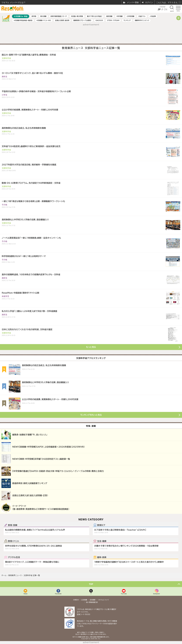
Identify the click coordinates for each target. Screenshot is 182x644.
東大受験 (43, 16)
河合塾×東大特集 (77, 16)
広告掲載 (84, 600)
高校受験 (109, 16)
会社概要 (93, 600)
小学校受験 (130, 16)
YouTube (124, 594)
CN (165, 9)
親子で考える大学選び (95, 16)
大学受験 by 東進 (21, 16)
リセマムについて (103, 600)
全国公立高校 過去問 (62, 20)
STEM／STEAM (113, 20)
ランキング (127, 20)
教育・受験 (13, 525)
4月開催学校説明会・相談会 (23, 20)
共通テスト (142, 16)
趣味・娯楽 (102, 557)
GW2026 (99, 20)
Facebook (58, 594)
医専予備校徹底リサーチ (59, 16)
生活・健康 (102, 541)
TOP (91, 584)
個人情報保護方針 (92, 602)
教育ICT (101, 525)
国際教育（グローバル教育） (82, 20)
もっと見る (91, 347)
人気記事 (153, 16)
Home (26, 594)
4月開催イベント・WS (44, 20)
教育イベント (14, 541)
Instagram (157, 594)
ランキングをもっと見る (91, 415)
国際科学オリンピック (142, 20)
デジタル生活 (14, 557)
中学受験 (119, 16)
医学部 (34, 16)
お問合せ (76, 600)
